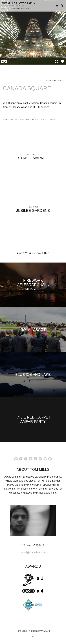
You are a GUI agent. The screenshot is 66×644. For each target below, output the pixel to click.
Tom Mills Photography (18, 3)
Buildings (39, 120)
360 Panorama (17, 120)
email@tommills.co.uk (22, 8)
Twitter (16, 459)
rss (50, 459)
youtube (40, 459)
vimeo (35, 459)
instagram (45, 459)
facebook (21, 459)
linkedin (26, 459)
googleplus (31, 459)
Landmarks (51, 120)
